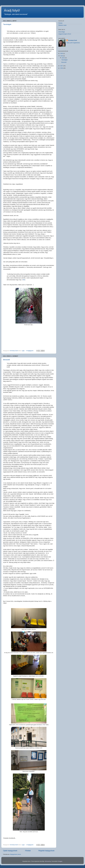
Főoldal (28, 851)
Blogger (60, 861)
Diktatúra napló (62, 25)
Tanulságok (7, 24)
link (24, 280)
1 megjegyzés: (30, 845)
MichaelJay (48, 861)
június (63, 58)
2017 (62, 66)
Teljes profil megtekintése (73, 43)
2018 (62, 56)
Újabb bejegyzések (10, 851)
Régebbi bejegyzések (46, 851)
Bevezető (7, 360)
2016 (62, 68)
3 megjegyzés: (30, 351)
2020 (62, 53)
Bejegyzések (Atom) (16, 854)
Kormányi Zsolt (73, 40)
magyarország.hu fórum (65, 34)
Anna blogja (62, 32)
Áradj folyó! (12, 10)
